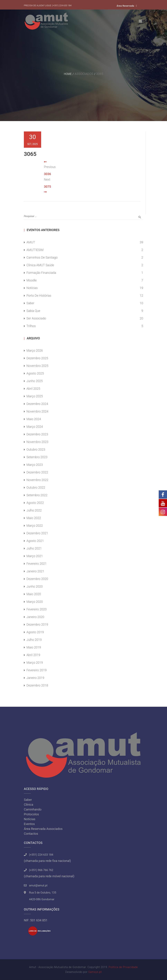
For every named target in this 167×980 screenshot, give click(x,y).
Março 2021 (35, 556)
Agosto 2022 (35, 503)
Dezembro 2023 (37, 434)
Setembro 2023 (37, 457)
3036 (47, 174)
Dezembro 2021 (37, 533)
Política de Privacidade (123, 967)
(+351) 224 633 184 (62, 5)
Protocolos (31, 814)
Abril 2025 (33, 389)
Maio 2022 (34, 518)
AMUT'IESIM (35, 250)
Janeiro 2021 (35, 571)
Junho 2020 (35, 586)
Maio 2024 (34, 419)
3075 (47, 187)
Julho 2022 (34, 510)
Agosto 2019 (35, 632)
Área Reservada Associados (43, 829)
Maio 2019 (34, 647)
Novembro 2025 (37, 366)
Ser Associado (36, 318)
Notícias (32, 288)
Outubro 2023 (36, 449)
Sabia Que (33, 311)
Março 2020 (35, 602)
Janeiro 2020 (35, 617)
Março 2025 (35, 396)
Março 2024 (35, 427)
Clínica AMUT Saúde (40, 265)
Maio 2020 (34, 594)
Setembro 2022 (37, 495)
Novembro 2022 (37, 480)
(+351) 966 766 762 (41, 870)
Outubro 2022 (36, 487)
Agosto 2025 (35, 373)
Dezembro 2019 (37, 624)
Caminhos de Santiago (42, 257)
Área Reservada (125, 6)
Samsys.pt (95, 972)
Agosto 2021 (35, 541)
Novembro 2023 (37, 442)
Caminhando (33, 809)
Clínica (29, 805)
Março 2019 (35, 663)
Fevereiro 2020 (37, 609)
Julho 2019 (34, 640)
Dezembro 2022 (37, 472)
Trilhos (31, 326)
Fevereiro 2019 (37, 670)
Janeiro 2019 (35, 678)
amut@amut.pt (38, 885)
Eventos (29, 824)
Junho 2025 (35, 381)
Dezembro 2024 (37, 404)
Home (68, 74)
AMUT (31, 242)
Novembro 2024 (37, 411)
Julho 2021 (34, 548)
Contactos (31, 834)
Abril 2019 (33, 655)
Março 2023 (35, 465)
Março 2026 (35, 351)
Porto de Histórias (39, 296)
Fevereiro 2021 (37, 564)
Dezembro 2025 (37, 358)
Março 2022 (35, 526)
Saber (30, 303)
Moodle (32, 280)
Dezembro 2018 (37, 685)
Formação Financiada (41, 273)
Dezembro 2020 (37, 579)
